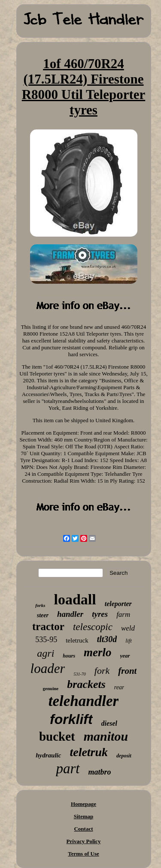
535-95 (46, 640)
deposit (124, 756)
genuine (51, 688)
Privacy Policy (84, 841)
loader (48, 668)
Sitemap (84, 816)
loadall (75, 599)
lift (128, 641)
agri (46, 653)
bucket (57, 736)
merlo (98, 652)
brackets (86, 684)
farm (123, 614)
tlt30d (107, 639)
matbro (100, 772)
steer (43, 615)
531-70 (79, 674)
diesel (109, 723)
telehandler (84, 701)
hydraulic (48, 755)
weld (128, 628)
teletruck (77, 640)
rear (119, 687)
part (68, 769)
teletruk (89, 752)
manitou (106, 736)
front (127, 671)
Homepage (84, 804)
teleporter (118, 604)
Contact (83, 829)
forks (40, 605)
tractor (48, 626)
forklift (71, 719)
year (125, 656)
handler (70, 614)
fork (102, 671)
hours (69, 656)
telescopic (93, 627)
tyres (100, 614)
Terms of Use (83, 854)
